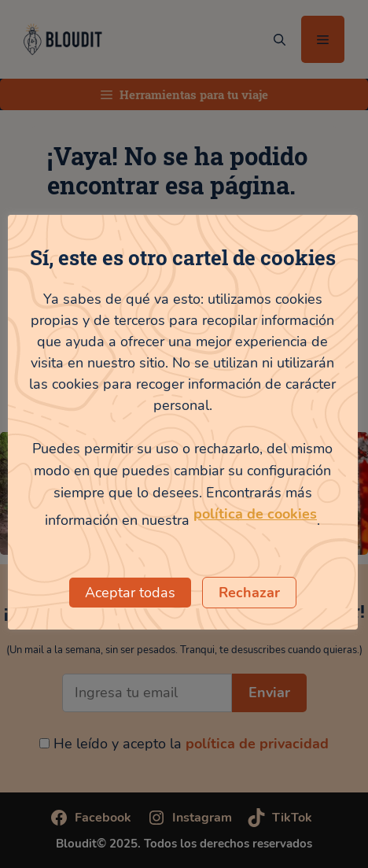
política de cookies (255, 514)
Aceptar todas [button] (130, 593)
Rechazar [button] (249, 593)
